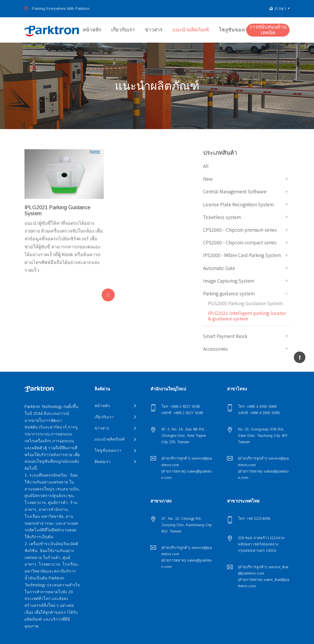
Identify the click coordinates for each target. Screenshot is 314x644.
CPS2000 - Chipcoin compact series (240, 242)
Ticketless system (222, 217)
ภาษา (280, 9)
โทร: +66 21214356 (254, 519)
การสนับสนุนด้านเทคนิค (268, 30)
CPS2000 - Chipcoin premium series (240, 230)
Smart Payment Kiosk (225, 336)
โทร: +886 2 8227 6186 (181, 406)
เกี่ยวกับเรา (123, 30)
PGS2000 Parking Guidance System (245, 303)
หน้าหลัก (92, 30)
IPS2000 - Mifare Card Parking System (242, 255)
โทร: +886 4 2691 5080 (257, 406)
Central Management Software (235, 191)
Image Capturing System (229, 281)
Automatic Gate (219, 268)
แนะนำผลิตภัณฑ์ (191, 30)
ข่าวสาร (154, 30)
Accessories (215, 349)
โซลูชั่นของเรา (235, 30)
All (206, 166)
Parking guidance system (229, 293)
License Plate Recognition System (238, 204)
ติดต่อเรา (103, 462)
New (208, 179)
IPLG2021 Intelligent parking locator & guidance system (247, 316)
